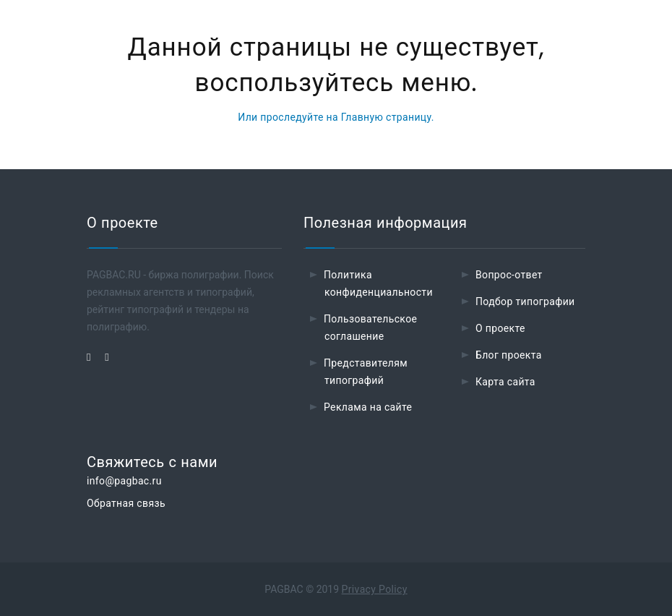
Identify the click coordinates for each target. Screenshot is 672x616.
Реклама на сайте (368, 407)
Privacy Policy (375, 589)
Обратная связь (126, 503)
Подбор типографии (525, 301)
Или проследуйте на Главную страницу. (336, 117)
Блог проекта (509, 355)
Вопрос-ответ (509, 275)
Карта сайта (505, 382)
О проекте (500, 328)
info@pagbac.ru (124, 481)
